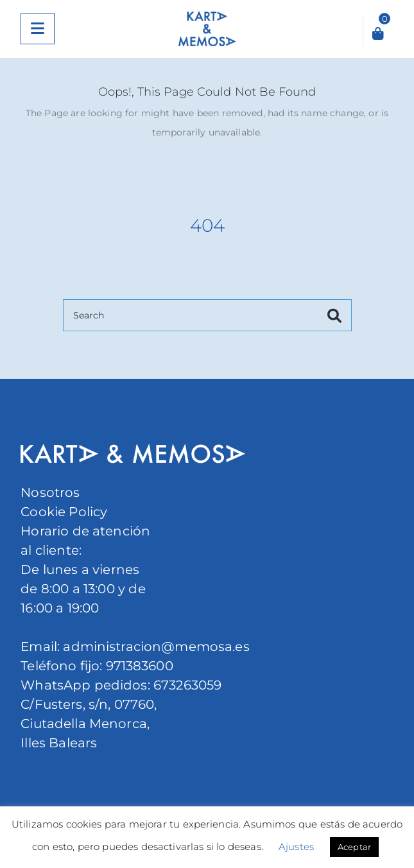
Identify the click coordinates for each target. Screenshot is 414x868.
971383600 (140, 666)
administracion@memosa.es (155, 647)
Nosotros (50, 492)
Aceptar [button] (354, 847)
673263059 (187, 685)
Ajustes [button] (296, 846)
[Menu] (38, 29)
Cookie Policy (64, 512)
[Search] (207, 315)
